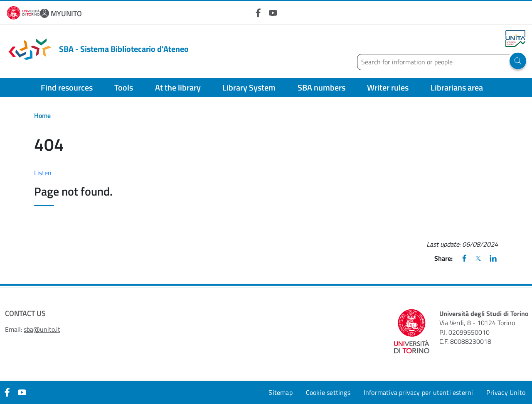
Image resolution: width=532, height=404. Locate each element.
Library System (249, 87)
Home (42, 115)
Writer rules (388, 87)
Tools (124, 87)
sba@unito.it (42, 329)
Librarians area (457, 87)
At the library (178, 87)
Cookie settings (328, 392)
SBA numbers (321, 87)
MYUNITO (66, 13)
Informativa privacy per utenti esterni (419, 392)
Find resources (67, 87)
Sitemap (280, 392)
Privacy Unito (506, 392)
